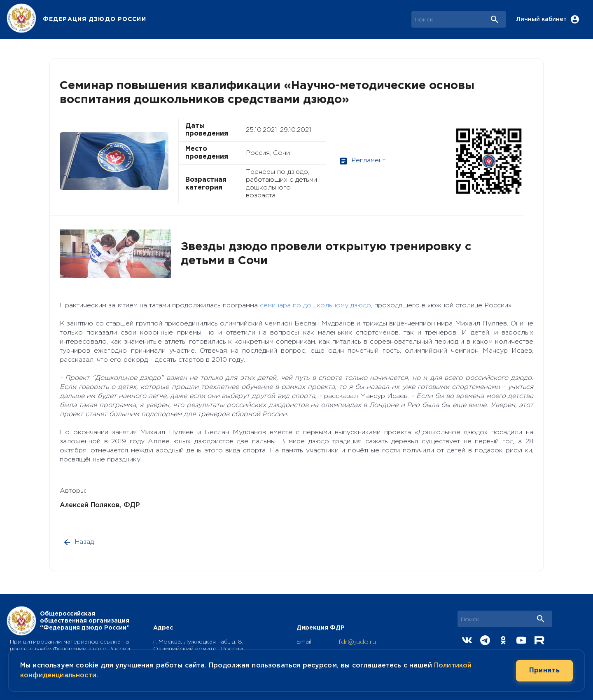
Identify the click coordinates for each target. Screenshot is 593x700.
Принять (544, 671)
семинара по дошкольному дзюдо (315, 306)
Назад (79, 542)
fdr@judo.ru (357, 642)
